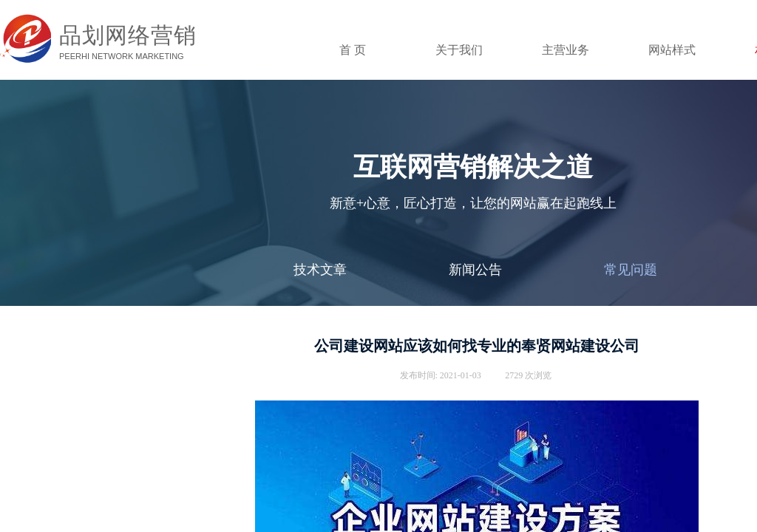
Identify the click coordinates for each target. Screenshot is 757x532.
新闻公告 (475, 270)
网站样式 (672, 50)
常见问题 (631, 270)
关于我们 (459, 50)
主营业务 (566, 50)
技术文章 (320, 270)
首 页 (353, 50)
